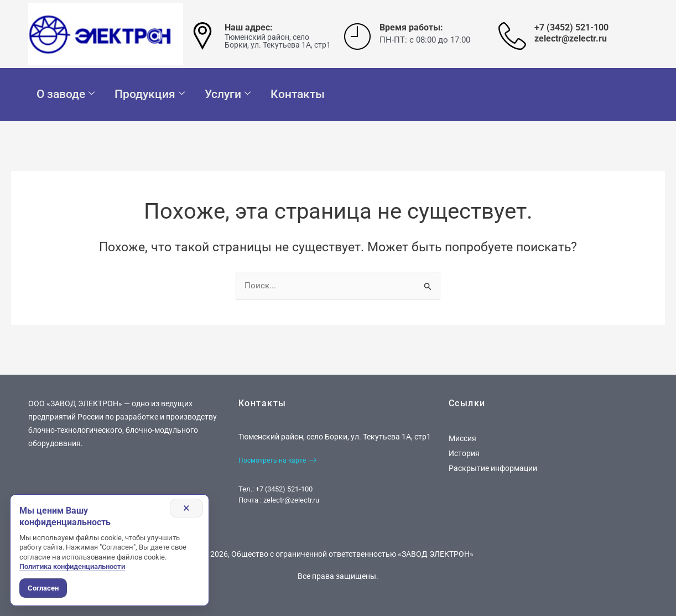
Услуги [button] (228, 94)
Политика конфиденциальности (72, 566)
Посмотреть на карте (277, 460)
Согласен (43, 588)
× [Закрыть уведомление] (186, 508)
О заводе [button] (66, 94)
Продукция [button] (150, 94)
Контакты (298, 94)
